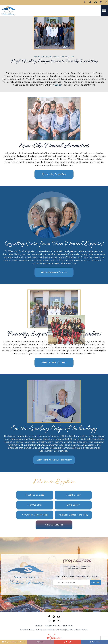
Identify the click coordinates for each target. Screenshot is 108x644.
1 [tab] (72, 588)
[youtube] (96, 3)
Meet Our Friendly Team (54, 362)
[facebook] (85, 3)
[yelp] (49, 621)
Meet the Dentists (35, 495)
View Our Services (54, 525)
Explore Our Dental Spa (54, 174)
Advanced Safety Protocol (35, 515)
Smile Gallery (73, 505)
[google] (90, 3)
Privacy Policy (81, 630)
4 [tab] (82, 588)
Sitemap (70, 630)
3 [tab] (79, 588)
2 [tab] (75, 588)
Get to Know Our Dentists (54, 272)
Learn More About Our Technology (54, 460)
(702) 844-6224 (77, 561)
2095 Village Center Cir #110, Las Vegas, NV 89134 (77, 567)
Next (95, 582)
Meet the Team (73, 495)
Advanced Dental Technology (73, 515)
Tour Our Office (35, 505)
